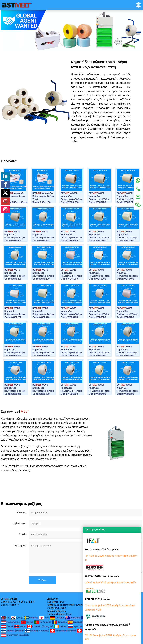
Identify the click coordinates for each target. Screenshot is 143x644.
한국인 (17, 618)
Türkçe (27, 622)
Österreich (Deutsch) (15, 635)
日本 (44, 618)
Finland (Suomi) (12, 631)
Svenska (31, 618)
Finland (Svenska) (37, 631)
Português (43, 622)
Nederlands (10, 622)
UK (5, 618)
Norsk (20, 626)
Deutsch (57, 618)
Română (59, 622)
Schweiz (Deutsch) (63, 631)
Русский (75, 626)
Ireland (60, 626)
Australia (73, 618)
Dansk (7, 626)
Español (75, 622)
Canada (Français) (40, 626)
